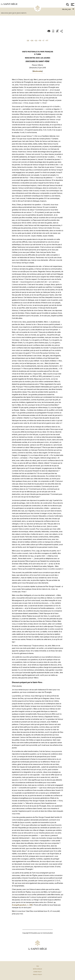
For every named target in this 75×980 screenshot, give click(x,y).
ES (36, 41)
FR (40, 41)
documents (22, 13)
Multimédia (38, 71)
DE (28, 41)
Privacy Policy (37, 975)
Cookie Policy (37, 972)
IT (44, 41)
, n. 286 (22, 905)
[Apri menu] (72, 4)
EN (32, 41)
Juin (15, 13)
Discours (5, 13)
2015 (11, 13)
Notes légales (37, 969)
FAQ (38, 966)
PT (47, 41)
